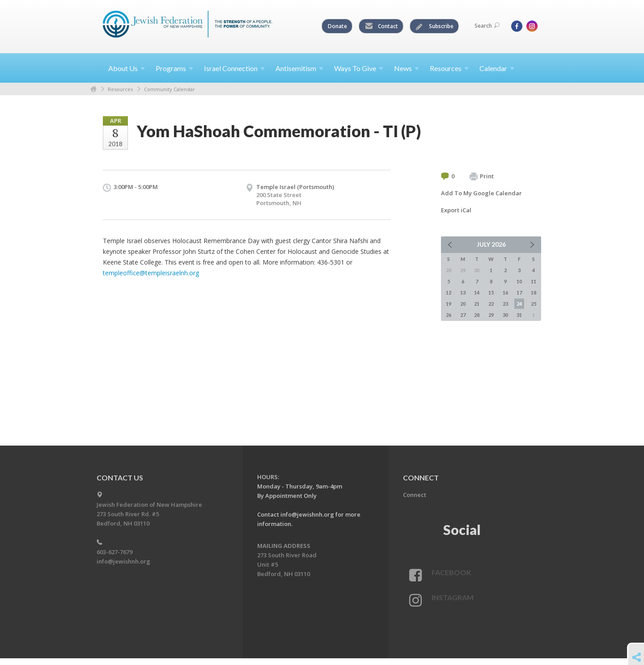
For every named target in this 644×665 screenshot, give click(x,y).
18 (534, 293)
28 (477, 315)
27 (463, 315)
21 (477, 304)
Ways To (359, 68)
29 (491, 315)
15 (491, 293)
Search (487, 26)
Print (482, 177)
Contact (381, 26)
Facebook (451, 572)
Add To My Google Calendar (481, 193)
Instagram (453, 597)
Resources (120, 89)
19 (449, 304)
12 (449, 293)
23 (505, 304)
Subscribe (435, 26)
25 (534, 304)
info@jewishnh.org (123, 561)
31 (519, 315)
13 (463, 293)
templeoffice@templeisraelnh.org (151, 273)
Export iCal (456, 210)
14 (477, 293)
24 (519, 304)
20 (463, 304)
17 (519, 293)
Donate (337, 26)
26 (449, 315)
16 (505, 293)
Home (93, 89)
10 (519, 281)
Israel (234, 68)
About (127, 68)
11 (534, 281)
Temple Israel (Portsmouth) (295, 187)
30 (505, 315)
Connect (415, 495)
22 (491, 304)
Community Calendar (169, 89)
